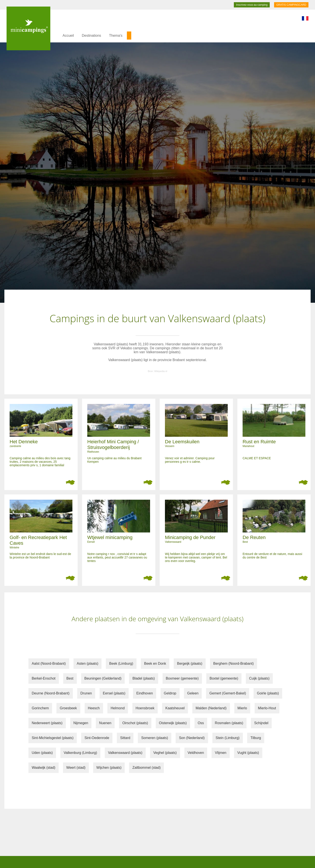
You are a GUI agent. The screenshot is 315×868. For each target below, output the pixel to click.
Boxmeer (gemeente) (182, 678)
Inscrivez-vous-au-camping (252, 5)
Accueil (68, 36)
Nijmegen (81, 723)
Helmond (118, 708)
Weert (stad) (76, 768)
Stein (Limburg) (228, 738)
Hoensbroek (145, 708)
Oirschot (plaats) (135, 723)
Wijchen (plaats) (109, 768)
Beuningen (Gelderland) (103, 678)
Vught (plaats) (248, 753)
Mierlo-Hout (267, 708)
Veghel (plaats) (165, 753)
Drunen (86, 693)
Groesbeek (68, 708)
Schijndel (261, 723)
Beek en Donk (155, 664)
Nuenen (105, 723)
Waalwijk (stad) (44, 768)
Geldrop (170, 693)
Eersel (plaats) (114, 693)
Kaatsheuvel (175, 708)
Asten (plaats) (88, 664)
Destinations (91, 36)
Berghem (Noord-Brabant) (234, 664)
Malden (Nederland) (211, 708)
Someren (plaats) (155, 738)
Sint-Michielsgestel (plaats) (53, 738)
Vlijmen (220, 753)
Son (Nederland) (192, 738)
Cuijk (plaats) (259, 678)
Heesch (94, 708)
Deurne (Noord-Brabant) (51, 693)
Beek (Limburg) (121, 664)
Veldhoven (196, 753)
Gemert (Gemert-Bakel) (228, 693)
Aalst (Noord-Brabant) (49, 664)
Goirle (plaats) (268, 693)
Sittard (125, 738)
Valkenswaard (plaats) (125, 753)
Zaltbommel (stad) (146, 768)
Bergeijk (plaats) (190, 664)
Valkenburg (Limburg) (80, 753)
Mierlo (242, 708)
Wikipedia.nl (161, 371)
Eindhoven (145, 693)
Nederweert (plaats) (47, 723)
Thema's (116, 36)
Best (70, 678)
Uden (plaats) (42, 753)
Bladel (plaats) (143, 678)
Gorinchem (40, 708)
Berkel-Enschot (44, 678)
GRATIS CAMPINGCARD (291, 5)
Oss (201, 723)
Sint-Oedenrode (97, 738)
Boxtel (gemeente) (224, 678)
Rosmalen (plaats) (229, 723)
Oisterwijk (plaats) (173, 723)
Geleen (193, 693)
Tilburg (256, 738)
